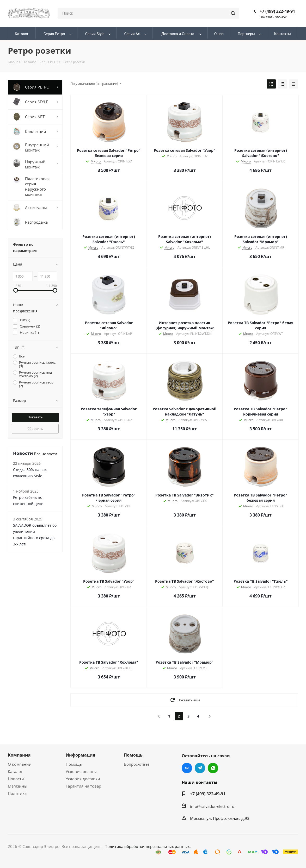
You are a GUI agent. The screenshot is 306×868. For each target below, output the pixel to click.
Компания (19, 755)
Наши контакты (200, 782)
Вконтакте (187, 768)
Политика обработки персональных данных (147, 846)
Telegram (200, 768)
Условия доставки (83, 779)
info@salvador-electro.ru (212, 806)
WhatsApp (213, 768)
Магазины (18, 786)
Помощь (74, 764)
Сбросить (35, 429)
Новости (16, 779)
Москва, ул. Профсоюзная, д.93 (220, 818)
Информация (80, 755)
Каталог (15, 771)
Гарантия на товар (83, 786)
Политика (17, 793)
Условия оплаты (81, 771)
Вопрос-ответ (137, 764)
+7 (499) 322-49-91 (277, 11)
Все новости (46, 454)
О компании (20, 764)
